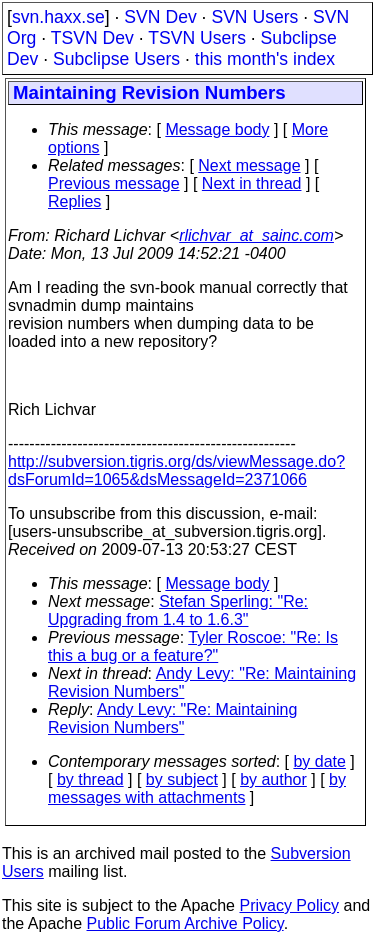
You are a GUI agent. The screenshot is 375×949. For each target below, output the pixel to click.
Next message (249, 165)
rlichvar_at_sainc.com (256, 235)
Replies (74, 201)
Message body (217, 129)
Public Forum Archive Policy (185, 923)
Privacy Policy (289, 905)
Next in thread (252, 183)
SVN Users (254, 17)
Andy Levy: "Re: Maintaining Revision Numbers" (172, 718)
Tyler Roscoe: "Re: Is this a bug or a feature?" (193, 646)
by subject (182, 779)
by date (319, 761)
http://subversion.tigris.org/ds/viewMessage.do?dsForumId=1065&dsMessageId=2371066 (176, 470)
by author (273, 779)
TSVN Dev (92, 38)
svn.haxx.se (58, 17)
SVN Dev (160, 17)
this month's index (265, 59)
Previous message (114, 183)
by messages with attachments (197, 788)
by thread (90, 779)
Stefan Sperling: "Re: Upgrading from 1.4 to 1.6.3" (178, 610)
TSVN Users (197, 38)
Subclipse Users (116, 59)
